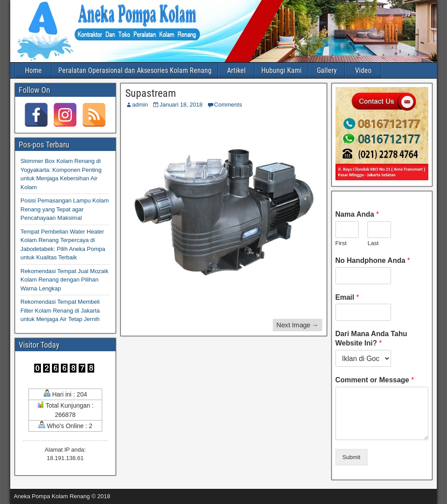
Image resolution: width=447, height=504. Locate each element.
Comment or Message (375, 380)
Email (347, 297)
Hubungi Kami (281, 70)
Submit (351, 457)
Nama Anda (357, 214)
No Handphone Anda (373, 260)
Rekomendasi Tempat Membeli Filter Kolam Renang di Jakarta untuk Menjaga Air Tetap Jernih (60, 310)
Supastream (151, 93)
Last (373, 243)
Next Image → (297, 325)
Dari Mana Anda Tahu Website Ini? (371, 338)
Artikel (236, 70)
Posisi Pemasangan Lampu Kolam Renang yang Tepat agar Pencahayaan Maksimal (65, 209)
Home (33, 70)
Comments (228, 105)
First (341, 243)
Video (363, 70)
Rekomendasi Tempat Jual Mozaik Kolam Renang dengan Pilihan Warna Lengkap (64, 280)
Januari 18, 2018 (181, 105)
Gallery (327, 70)
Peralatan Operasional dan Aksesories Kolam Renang (135, 70)
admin (140, 105)
